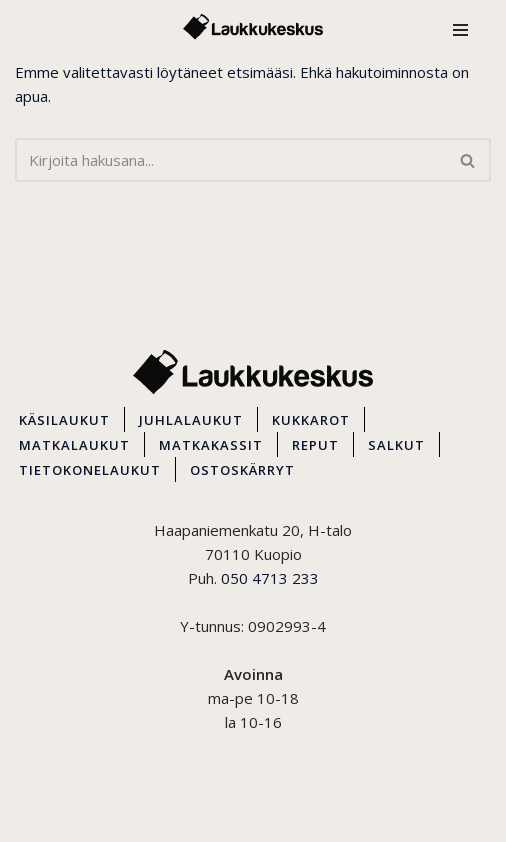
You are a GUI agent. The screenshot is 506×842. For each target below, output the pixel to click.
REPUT (315, 445)
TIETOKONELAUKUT (90, 470)
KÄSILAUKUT (64, 420)
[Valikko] (460, 27)
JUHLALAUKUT (191, 420)
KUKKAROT (311, 420)
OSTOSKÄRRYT (242, 470)
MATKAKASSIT (211, 445)
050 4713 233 (270, 578)
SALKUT (396, 445)
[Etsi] (230, 160)
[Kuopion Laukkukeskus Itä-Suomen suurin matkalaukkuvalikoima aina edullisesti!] (253, 27)
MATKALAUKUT (74, 445)
